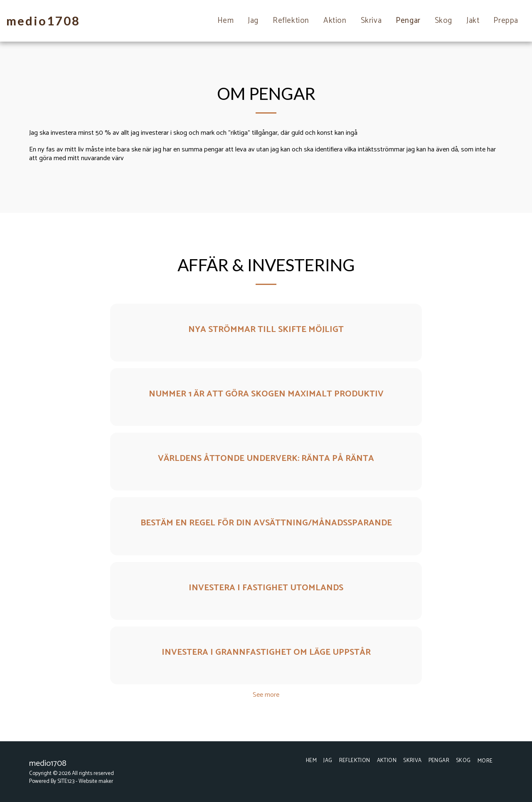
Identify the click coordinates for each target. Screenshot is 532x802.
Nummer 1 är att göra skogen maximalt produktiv (266, 394)
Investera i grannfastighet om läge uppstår (266, 652)
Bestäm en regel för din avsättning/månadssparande (266, 523)
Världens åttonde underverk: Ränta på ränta (266, 458)
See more (266, 695)
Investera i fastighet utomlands (266, 588)
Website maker (96, 781)
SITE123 (66, 781)
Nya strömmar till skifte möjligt (266, 329)
